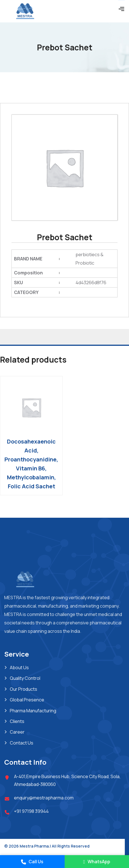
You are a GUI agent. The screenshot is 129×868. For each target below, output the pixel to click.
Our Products (24, 689)
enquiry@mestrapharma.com (44, 798)
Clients (17, 721)
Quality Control (25, 678)
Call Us (32, 862)
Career (17, 732)
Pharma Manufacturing (33, 711)
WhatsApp (97, 862)
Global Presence (27, 700)
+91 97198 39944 (31, 811)
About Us (19, 668)
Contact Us (22, 743)
